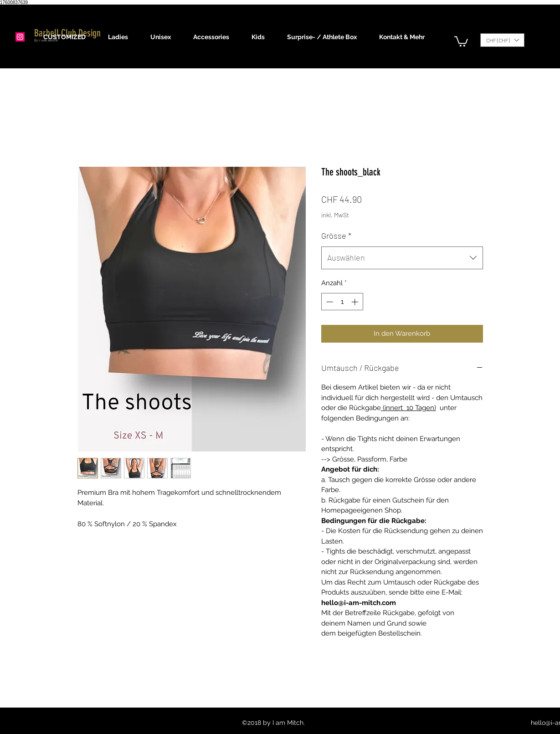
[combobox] (402, 258)
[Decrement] (329, 302)
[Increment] (356, 302)
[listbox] (502, 40)
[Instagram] (20, 37)
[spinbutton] (342, 302)
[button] (122, 37)
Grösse (336, 236)
